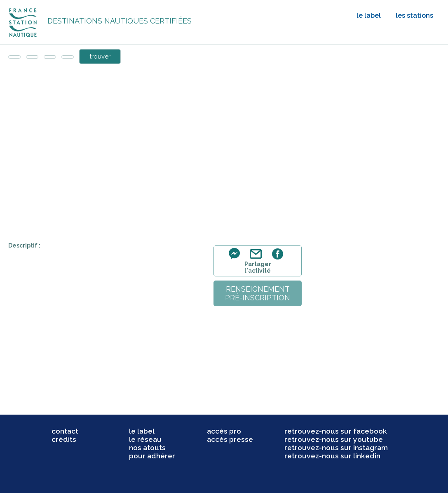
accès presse (230, 439)
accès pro (224, 431)
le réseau (145, 439)
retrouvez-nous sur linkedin (332, 456)
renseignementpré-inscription (258, 293)
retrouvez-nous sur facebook (336, 431)
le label (369, 15)
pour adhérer (152, 456)
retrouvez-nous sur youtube (334, 439)
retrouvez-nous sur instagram (336, 448)
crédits (64, 439)
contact (65, 431)
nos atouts (147, 448)
